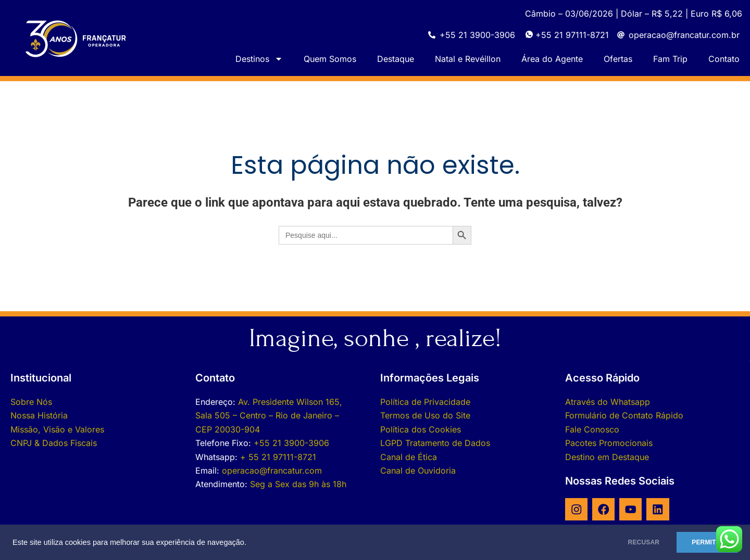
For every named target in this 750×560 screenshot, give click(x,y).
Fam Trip (670, 59)
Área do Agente (552, 59)
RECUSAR (635, 542)
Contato (724, 59)
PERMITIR (704, 542)
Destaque (396, 59)
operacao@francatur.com (272, 470)
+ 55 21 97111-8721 (278, 457)
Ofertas (618, 59)
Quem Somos (330, 59)
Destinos (259, 59)
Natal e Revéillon (468, 59)
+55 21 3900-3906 (291, 443)
